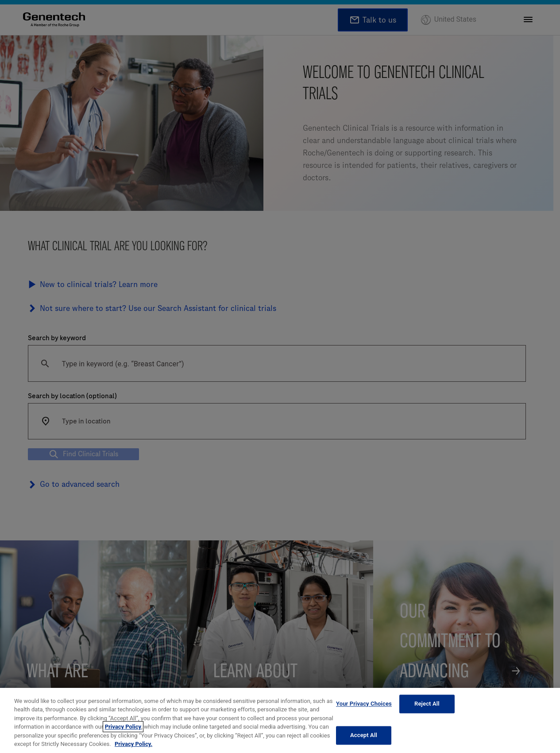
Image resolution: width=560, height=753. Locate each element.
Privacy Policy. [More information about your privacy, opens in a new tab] (133, 744)
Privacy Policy (123, 727)
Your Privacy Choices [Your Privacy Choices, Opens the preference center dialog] (364, 704)
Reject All (427, 704)
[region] (280, 720)
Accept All (364, 735)
